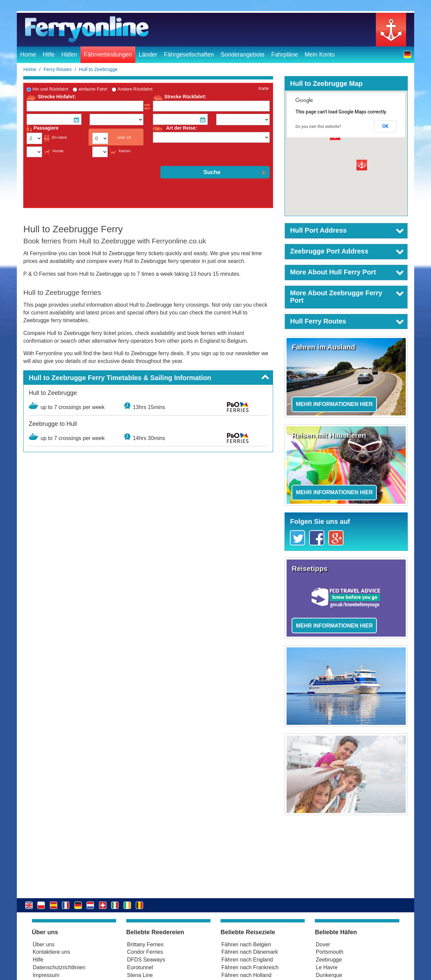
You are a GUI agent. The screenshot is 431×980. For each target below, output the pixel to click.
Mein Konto (320, 55)
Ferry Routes (58, 69)
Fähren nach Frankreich (250, 967)
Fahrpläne (284, 55)
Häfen (69, 55)
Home (28, 55)
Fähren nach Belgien (246, 944)
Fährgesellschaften (189, 55)
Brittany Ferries (145, 944)
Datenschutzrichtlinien (59, 967)
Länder (148, 55)
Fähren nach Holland (247, 975)
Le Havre (327, 967)
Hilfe (49, 55)
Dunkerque (329, 975)
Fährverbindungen (108, 55)
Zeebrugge (329, 960)
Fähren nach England (247, 960)
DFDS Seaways (146, 960)
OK (385, 126)
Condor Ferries (145, 952)
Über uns (44, 944)
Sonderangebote (242, 55)
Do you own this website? (318, 127)
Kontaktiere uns (51, 952)
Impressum (46, 975)
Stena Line (140, 975)
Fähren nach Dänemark (250, 952)
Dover (323, 944)
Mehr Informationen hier (334, 404)
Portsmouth (330, 952)
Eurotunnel (140, 967)
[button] (407, 54)
